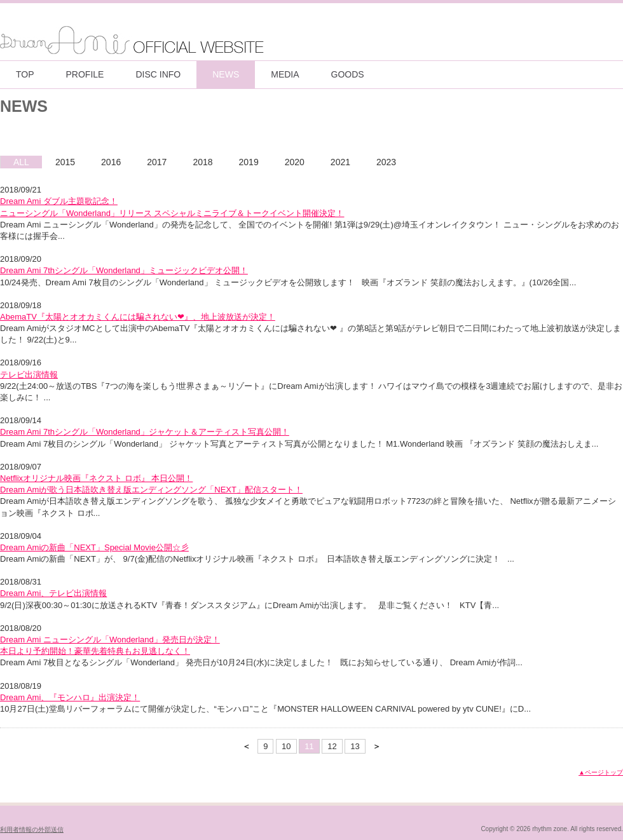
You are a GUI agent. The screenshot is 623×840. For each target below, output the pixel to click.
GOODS (348, 74)
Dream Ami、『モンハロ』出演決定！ (70, 697)
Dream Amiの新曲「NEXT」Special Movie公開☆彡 (94, 547)
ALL (21, 162)
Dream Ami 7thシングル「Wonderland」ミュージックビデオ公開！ (124, 270)
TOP (25, 74)
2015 (65, 162)
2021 (340, 162)
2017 (157, 162)
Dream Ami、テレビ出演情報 (53, 593)
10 (286, 746)
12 (332, 746)
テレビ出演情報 (29, 375)
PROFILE (85, 74)
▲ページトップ (601, 772)
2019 (249, 162)
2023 (386, 162)
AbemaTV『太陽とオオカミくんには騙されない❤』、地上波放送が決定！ (138, 317)
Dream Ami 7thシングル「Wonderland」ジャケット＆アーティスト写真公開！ (145, 432)
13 (355, 746)
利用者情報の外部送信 (32, 830)
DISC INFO (158, 74)
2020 (295, 162)
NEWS (226, 74)
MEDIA (285, 74)
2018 (202, 162)
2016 (111, 162)
